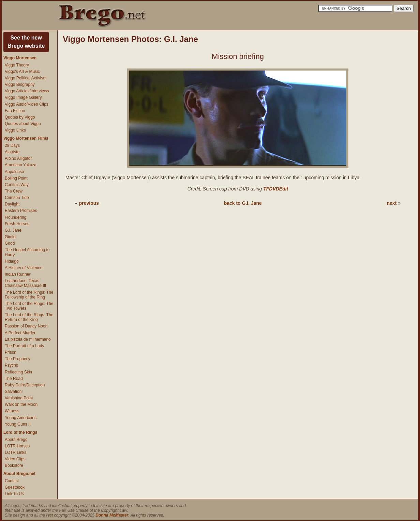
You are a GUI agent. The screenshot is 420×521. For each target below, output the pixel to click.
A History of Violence (24, 268)
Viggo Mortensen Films (26, 138)
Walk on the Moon (21, 404)
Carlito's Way (17, 185)
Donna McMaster (112, 515)
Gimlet (11, 237)
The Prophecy (18, 359)
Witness (12, 411)
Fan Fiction (15, 111)
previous (89, 203)
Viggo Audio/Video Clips (27, 104)
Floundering (16, 217)
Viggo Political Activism (26, 78)
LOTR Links (16, 453)
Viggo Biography (20, 85)
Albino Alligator (18, 158)
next (392, 203)
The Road (14, 379)
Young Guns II (18, 424)
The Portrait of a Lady (24, 346)
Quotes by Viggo (20, 117)
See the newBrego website (26, 42)
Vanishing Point (19, 398)
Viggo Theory (17, 65)
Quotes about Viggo (23, 124)
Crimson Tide (17, 198)
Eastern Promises (21, 211)
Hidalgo (12, 261)
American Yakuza (21, 165)
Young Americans (21, 418)
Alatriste (12, 152)
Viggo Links (15, 130)
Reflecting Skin (18, 372)
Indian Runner (18, 274)
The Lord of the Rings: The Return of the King (29, 317)
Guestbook (15, 487)
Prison (11, 352)
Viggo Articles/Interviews (27, 91)
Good (10, 243)
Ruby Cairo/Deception (25, 385)
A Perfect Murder (20, 333)
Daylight (12, 204)
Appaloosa (14, 172)
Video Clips (15, 459)
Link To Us (14, 494)
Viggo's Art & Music (22, 72)
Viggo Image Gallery (23, 97)
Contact (12, 481)
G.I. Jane (13, 230)
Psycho (11, 365)
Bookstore (14, 465)
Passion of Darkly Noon (26, 326)
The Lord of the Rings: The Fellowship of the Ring (29, 295)
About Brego (16, 440)
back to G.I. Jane (243, 203)
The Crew (14, 191)
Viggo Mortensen (20, 58)
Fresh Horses (17, 224)
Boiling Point (16, 178)
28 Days (12, 145)
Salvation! (14, 392)
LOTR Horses (17, 446)
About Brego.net (19, 474)
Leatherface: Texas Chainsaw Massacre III (25, 283)
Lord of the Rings (20, 432)
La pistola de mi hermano (28, 339)
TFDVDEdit (276, 189)
